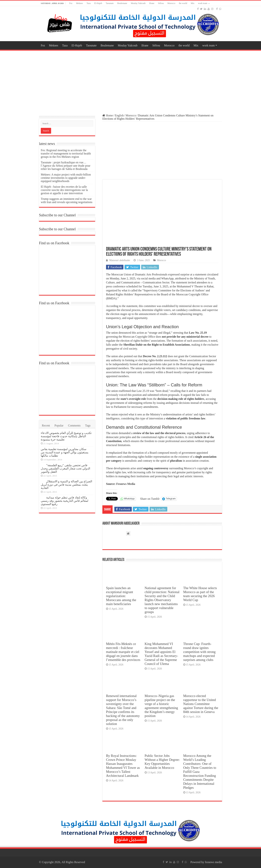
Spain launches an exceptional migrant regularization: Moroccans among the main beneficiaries (121, 596)
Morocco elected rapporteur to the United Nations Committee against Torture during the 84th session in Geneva (201, 704)
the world (183, 3)
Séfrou (161, 3)
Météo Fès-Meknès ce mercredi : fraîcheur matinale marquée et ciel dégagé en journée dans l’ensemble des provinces (123, 652)
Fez (71, 3)
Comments (74, 425)
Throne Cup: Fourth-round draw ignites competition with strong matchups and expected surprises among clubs (199, 652)
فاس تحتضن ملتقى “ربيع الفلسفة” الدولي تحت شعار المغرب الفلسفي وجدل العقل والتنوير (65, 468)
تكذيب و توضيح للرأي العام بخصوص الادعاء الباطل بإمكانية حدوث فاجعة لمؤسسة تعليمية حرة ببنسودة (66, 436)
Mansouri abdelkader (120, 260)
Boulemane (122, 3)
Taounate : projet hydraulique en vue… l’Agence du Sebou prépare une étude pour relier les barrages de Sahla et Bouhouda (66, 166)
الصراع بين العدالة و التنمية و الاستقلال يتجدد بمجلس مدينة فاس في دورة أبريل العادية (66, 485)
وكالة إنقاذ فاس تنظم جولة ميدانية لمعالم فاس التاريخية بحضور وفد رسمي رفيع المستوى (65, 501)
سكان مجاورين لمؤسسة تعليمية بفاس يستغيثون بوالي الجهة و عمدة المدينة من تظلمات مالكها (65, 452)
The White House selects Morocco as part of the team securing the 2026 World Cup (200, 594)
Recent (46, 425)
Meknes (79, 3)
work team (203, 3)
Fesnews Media (126, 484)
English (119, 115)
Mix (193, 3)
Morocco (171, 3)
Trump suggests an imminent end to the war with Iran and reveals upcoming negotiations (67, 200)
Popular (59, 425)
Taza (88, 3)
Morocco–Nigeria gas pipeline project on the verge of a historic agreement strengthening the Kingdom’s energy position (161, 706)
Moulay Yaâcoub (138, 3)
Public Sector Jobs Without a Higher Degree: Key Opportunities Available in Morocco (162, 762)
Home (108, 115)
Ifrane (152, 3)
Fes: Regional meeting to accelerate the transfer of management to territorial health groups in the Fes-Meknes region (66, 153)
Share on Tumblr (150, 499)
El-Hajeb (98, 3)
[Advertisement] (130, 81)
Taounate (110, 3)
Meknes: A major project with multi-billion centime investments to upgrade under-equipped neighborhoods (66, 178)
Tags (88, 425)
